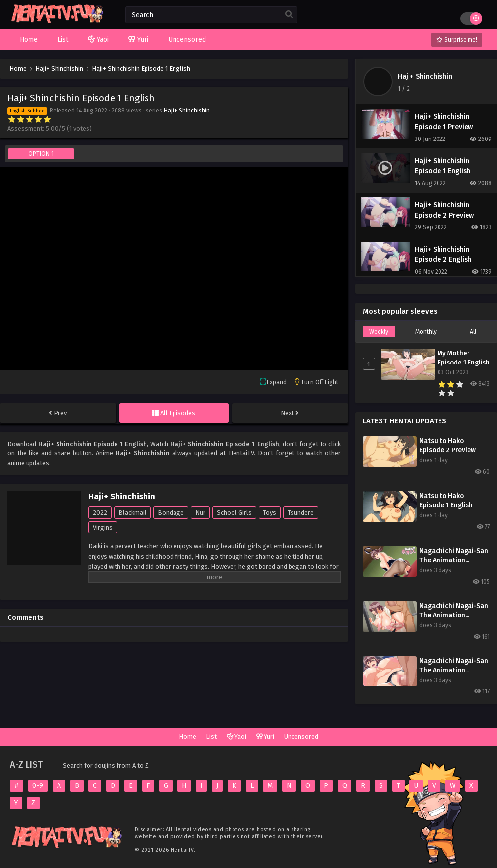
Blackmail (132, 513)
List (211, 737)
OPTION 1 (41, 154)
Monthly (426, 332)
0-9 (38, 786)
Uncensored (301, 737)
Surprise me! (457, 40)
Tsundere (301, 513)
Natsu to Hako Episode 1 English (446, 501)
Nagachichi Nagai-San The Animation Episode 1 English (454, 666)
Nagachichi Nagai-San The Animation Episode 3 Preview (454, 556)
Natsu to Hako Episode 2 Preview (448, 446)
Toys (270, 513)
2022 (100, 513)
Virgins (103, 527)
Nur (200, 513)
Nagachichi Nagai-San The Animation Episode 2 (454, 611)
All (473, 332)
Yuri (265, 737)
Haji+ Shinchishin (187, 111)
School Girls (234, 513)
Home (188, 737)
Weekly (379, 332)
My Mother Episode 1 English (464, 358)
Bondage (171, 513)
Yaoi (236, 737)
